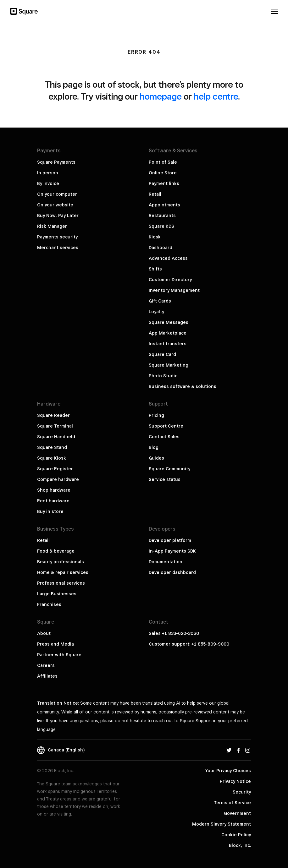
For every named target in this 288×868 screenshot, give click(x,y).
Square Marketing (169, 365)
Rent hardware (53, 501)
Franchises (49, 604)
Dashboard (161, 248)
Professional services (61, 583)
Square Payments (56, 162)
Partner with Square (59, 655)
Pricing (156, 415)
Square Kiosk (52, 458)
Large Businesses (57, 594)
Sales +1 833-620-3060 (174, 633)
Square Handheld (56, 437)
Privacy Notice (235, 781)
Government (237, 813)
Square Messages (169, 322)
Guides (156, 458)
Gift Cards (160, 301)
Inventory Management (174, 290)
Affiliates (47, 676)
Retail (155, 194)
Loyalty (156, 312)
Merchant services (58, 248)
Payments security (57, 237)
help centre (216, 96)
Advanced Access (168, 258)
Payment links (164, 183)
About (44, 633)
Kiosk (155, 237)
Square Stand (52, 447)
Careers (46, 665)
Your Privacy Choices (228, 771)
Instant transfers (168, 344)
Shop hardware (54, 490)
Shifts (155, 269)
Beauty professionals (61, 562)
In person (48, 173)
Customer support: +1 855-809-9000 (189, 644)
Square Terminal (55, 426)
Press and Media (55, 644)
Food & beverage (56, 551)
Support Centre (166, 426)
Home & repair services (63, 572)
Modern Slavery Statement (222, 824)
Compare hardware (58, 479)
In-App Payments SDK (172, 551)
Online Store (163, 173)
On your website (55, 205)
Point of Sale (163, 162)
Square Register (55, 469)
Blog (154, 447)
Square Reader (53, 415)
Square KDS (161, 226)
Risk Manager (52, 226)
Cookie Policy (236, 835)
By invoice (48, 183)
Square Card (162, 354)
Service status (165, 479)
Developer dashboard (172, 572)
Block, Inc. (240, 845)
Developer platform (170, 540)
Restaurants (162, 216)
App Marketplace (168, 333)
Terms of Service (232, 803)
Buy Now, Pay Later (58, 216)
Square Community (169, 469)
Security (242, 792)
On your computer (57, 194)
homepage (161, 96)
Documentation (166, 562)
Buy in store (50, 511)
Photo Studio (163, 376)
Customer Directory (170, 280)
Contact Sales (164, 437)
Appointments (164, 205)
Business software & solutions (183, 386)
